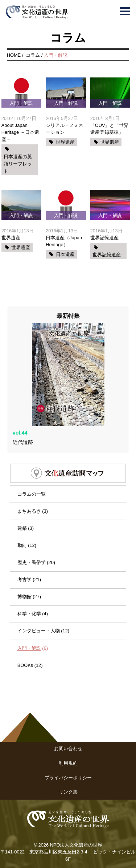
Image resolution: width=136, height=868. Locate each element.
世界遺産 (65, 142)
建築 (22, 528)
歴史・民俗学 (32, 562)
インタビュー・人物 (39, 631)
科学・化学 (29, 614)
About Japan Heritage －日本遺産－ (20, 132)
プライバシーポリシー (68, 778)
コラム (33, 55)
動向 (22, 545)
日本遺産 (65, 254)
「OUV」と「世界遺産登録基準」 (110, 129)
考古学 (24, 579)
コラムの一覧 (32, 494)
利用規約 (68, 763)
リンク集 (68, 792)
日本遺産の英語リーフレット (18, 164)
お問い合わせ (68, 749)
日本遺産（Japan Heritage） (64, 241)
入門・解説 (29, 648)
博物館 (24, 597)
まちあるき (29, 511)
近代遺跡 (23, 442)
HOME (14, 55)
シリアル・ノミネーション (65, 129)
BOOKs (25, 665)
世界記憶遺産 (104, 238)
